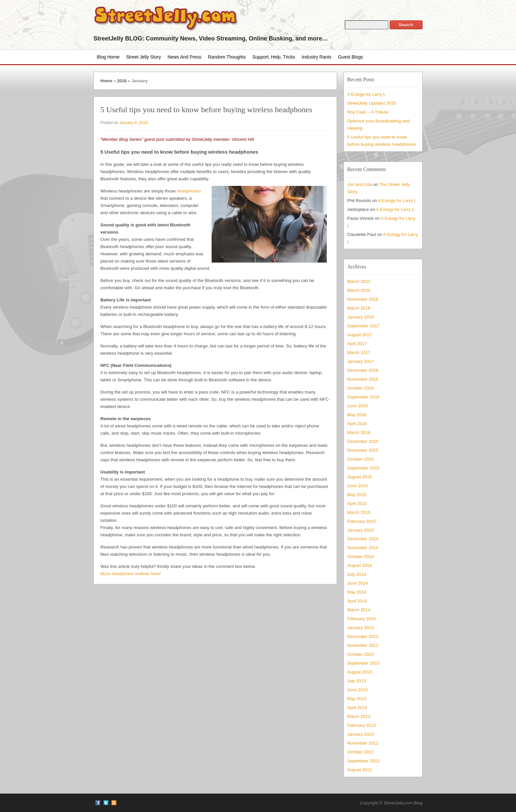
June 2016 (357, 406)
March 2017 (359, 353)
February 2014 (361, 619)
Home (106, 81)
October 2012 (361, 752)
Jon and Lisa (360, 184)
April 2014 (357, 601)
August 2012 (360, 770)
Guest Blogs (350, 57)
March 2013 (359, 716)
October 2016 (361, 388)
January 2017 (361, 361)
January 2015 (361, 530)
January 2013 (361, 734)
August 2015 (360, 477)
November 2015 (363, 450)
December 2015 (363, 441)
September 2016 (363, 397)
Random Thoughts (227, 57)
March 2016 (359, 432)
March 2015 (359, 512)
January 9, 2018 (133, 123)
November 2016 (363, 379)
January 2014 (361, 628)
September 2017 (363, 326)
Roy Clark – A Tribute (368, 112)
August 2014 (360, 565)
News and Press (184, 57)
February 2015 (361, 521)
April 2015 (357, 504)
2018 (122, 81)
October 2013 (361, 654)
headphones (189, 191)
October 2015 (361, 459)
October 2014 (361, 557)
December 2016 (363, 370)
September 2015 (363, 468)
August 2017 (360, 335)
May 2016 (357, 415)
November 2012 (363, 743)
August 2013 (360, 672)
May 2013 (357, 699)
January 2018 (361, 317)
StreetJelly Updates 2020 (372, 103)
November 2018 (363, 299)
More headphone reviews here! (131, 574)
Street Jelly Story (143, 57)
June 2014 (357, 583)
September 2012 (363, 761)
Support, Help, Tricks (274, 57)
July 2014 (357, 574)
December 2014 (363, 539)
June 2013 (357, 690)
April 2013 (357, 708)
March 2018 (359, 308)
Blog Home (108, 57)
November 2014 (363, 548)
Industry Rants (317, 57)
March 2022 (359, 281)
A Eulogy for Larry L (366, 94)
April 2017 (357, 344)
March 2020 (359, 290)
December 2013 (363, 636)
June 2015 (357, 486)
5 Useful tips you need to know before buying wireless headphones (206, 110)
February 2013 (361, 725)
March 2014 (359, 610)
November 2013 (363, 645)
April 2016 (357, 424)
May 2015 (357, 495)
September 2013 (363, 663)
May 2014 (357, 592)
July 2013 (357, 681)
